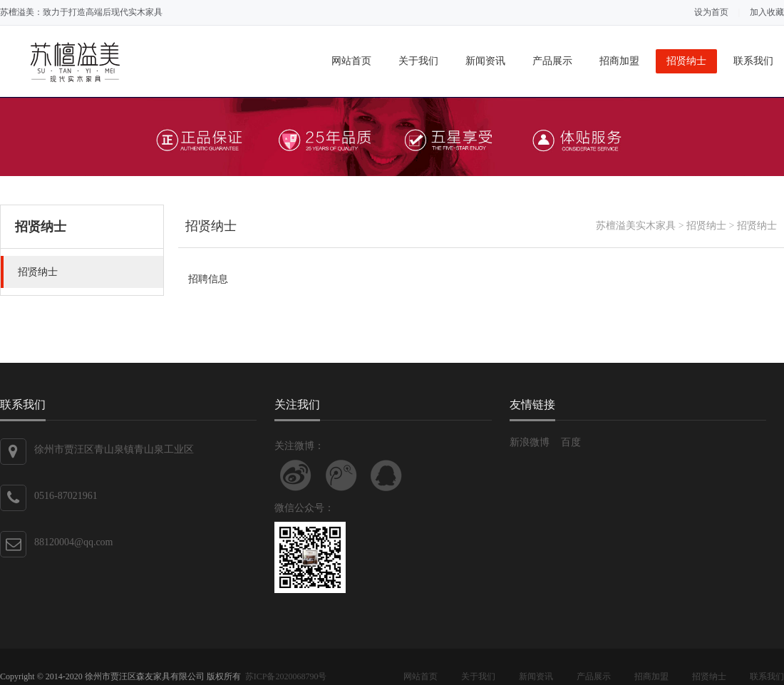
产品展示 (552, 61)
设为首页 (711, 12)
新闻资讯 (485, 61)
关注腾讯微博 (341, 475)
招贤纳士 (686, 61)
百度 (571, 442)
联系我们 (753, 61)
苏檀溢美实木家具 (636, 226)
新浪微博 (530, 442)
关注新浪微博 (296, 475)
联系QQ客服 (386, 475)
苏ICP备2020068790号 (286, 676)
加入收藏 (767, 12)
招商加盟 (619, 61)
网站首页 (351, 61)
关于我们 (418, 61)
